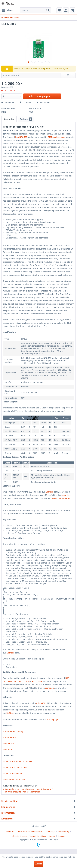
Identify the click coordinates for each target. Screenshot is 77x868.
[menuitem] (7, 10)
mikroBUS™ (8, 749)
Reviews (26, 119)
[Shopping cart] (73, 10)
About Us (10, 837)
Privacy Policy (64, 837)
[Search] (48, 10)
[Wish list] (59, 10)
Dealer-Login (50, 837)
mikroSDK (41, 708)
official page (52, 725)
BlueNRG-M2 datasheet (14, 785)
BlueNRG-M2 (21, 137)
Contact (52, 841)
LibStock (49, 492)
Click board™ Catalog (13, 737)
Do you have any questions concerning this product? (28, 794)
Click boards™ (10, 743)
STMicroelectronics (57, 137)
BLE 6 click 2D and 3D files (15, 773)
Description (9, 119)
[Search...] (35, 10)
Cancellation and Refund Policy (29, 837)
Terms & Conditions (38, 841)
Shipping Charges (19, 841)
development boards (60, 498)
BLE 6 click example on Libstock (18, 767)
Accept (39, 864)
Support (61, 841)
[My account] (66, 10)
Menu (7, 10)
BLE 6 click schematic (13, 779)
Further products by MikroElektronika (21, 797)
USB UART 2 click (21, 687)
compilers (66, 495)
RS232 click (37, 687)
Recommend (44, 102)
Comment (26, 102)
